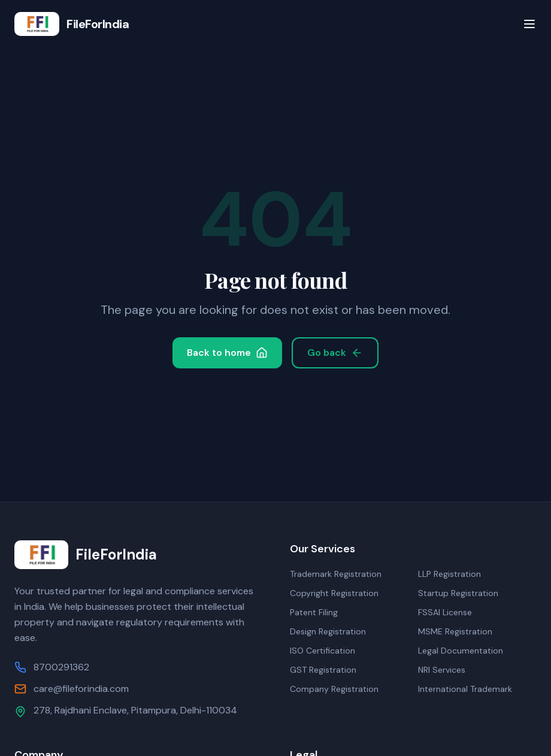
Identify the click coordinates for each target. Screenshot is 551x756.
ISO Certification (323, 651)
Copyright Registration (334, 593)
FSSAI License (445, 612)
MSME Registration (455, 631)
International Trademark (465, 689)
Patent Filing (314, 612)
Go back (335, 353)
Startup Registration (458, 593)
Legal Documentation (461, 651)
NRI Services (442, 670)
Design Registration (328, 631)
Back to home (227, 353)
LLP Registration (449, 574)
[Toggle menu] (529, 24)
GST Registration (323, 670)
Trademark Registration (336, 574)
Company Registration (334, 689)
